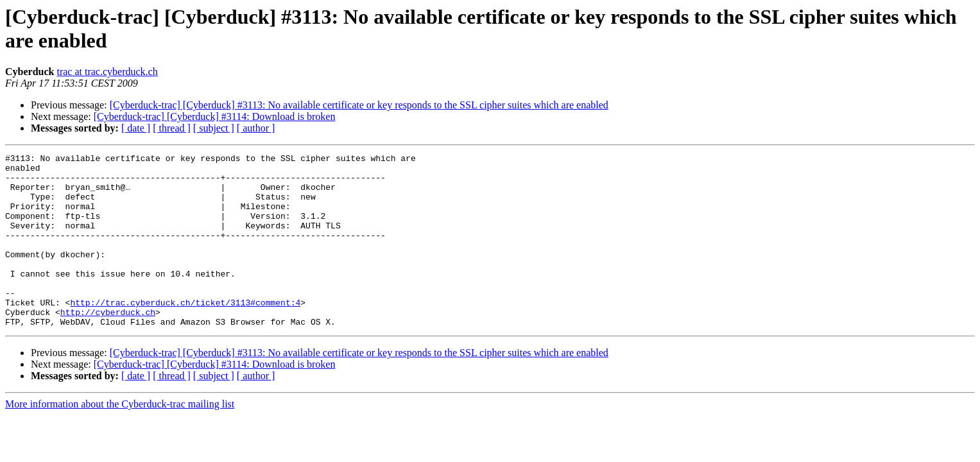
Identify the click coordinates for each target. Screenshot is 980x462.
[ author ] (256, 128)
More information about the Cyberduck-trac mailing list (120, 439)
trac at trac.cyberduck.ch (107, 72)
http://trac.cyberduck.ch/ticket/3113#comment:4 (185, 333)
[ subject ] (214, 128)
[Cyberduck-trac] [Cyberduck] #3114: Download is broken (215, 116)
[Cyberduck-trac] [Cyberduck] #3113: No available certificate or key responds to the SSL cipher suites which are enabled (359, 105)
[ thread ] (172, 128)
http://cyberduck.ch (108, 345)
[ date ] (136, 128)
